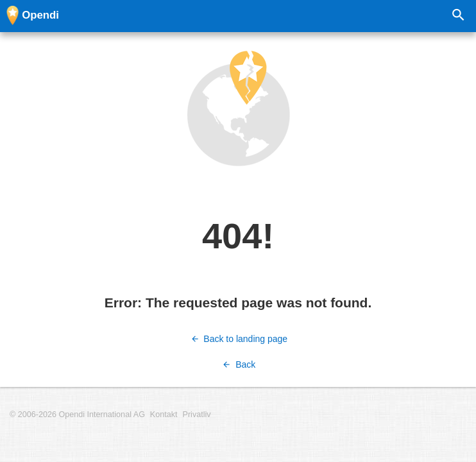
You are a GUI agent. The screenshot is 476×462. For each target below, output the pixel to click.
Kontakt (164, 415)
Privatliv (197, 415)
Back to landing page (238, 339)
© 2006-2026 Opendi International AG (77, 415)
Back (238, 364)
